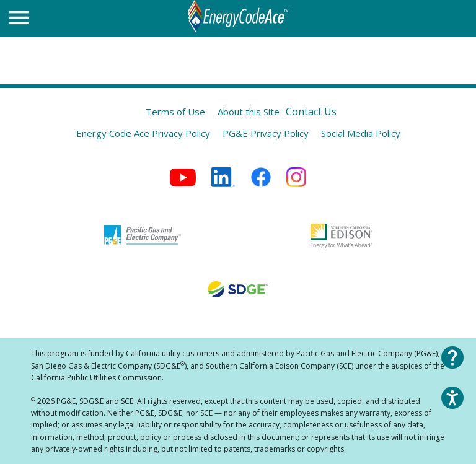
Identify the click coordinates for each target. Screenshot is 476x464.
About (249, 112)
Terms (175, 112)
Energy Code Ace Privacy (143, 133)
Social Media (361, 133)
